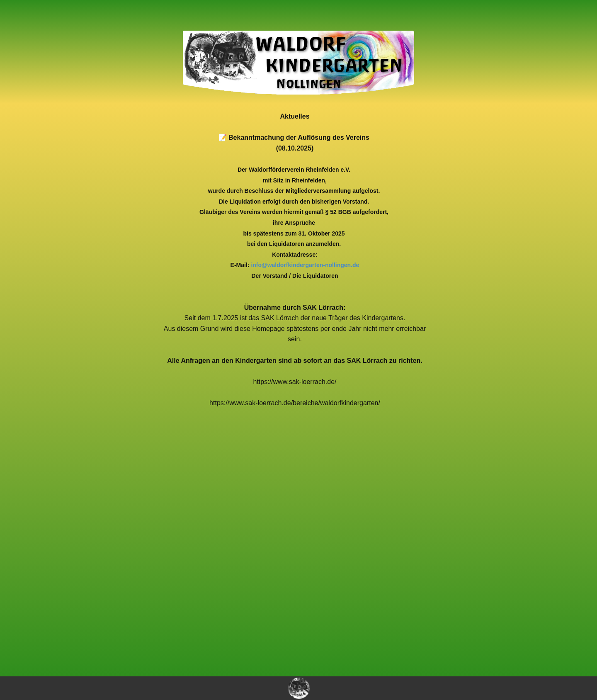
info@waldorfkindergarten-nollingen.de (305, 265)
